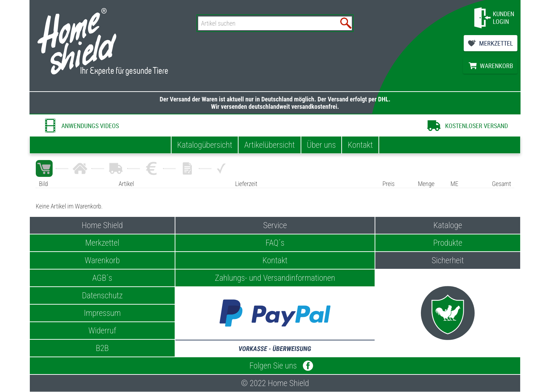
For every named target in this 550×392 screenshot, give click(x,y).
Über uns (321, 145)
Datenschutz (102, 295)
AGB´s (102, 278)
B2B (102, 348)
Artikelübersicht (269, 145)
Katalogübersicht (205, 145)
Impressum (102, 313)
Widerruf (102, 331)
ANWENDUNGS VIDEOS (90, 126)
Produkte (448, 243)
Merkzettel (102, 243)
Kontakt (360, 145)
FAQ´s (275, 243)
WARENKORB (497, 66)
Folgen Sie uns (275, 366)
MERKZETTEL (496, 43)
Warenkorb (102, 260)
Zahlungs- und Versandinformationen (275, 278)
